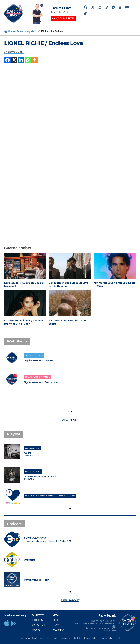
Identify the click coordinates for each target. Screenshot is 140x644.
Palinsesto (38, 615)
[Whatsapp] (28, 60)
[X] (14, 60)
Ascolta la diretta (63, 19)
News (56, 625)
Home (10, 31)
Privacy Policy (91, 638)
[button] (69, 412)
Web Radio (58, 630)
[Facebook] (8, 60)
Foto (55, 620)
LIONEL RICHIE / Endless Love (43, 43)
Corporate (65, 638)
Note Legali (52, 638)
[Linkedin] (21, 60)
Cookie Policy (107, 638)
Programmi (38, 620)
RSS (118, 638)
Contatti (77, 638)
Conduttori (38, 625)
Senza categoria (25, 31)
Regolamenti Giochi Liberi (32, 638)
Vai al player (70, 420)
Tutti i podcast (70, 600)
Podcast (37, 630)
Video (56, 615)
